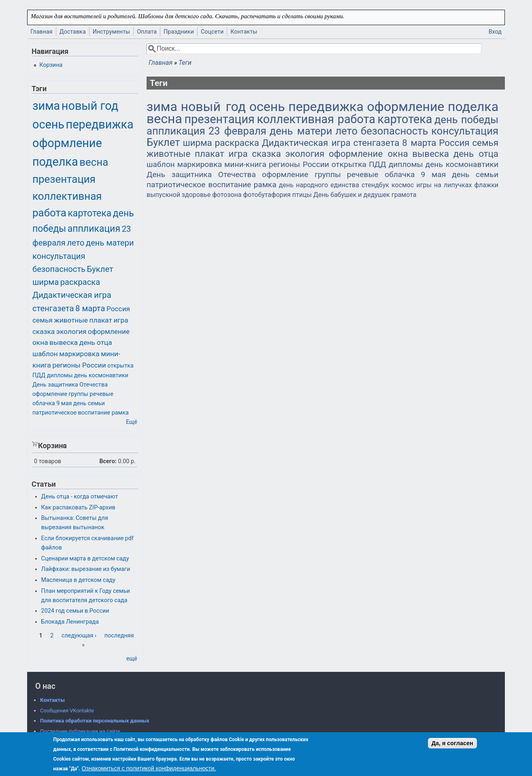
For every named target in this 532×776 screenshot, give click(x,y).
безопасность (394, 131)
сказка (266, 154)
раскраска (237, 143)
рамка (265, 185)
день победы (466, 120)
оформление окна (368, 154)
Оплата (147, 32)
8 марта (419, 143)
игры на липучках (444, 185)
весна (164, 119)
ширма (197, 143)
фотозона (227, 195)
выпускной (163, 195)
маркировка (200, 164)
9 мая (433, 174)
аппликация (176, 131)
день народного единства (319, 185)
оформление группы (301, 174)
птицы (302, 195)
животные (168, 154)
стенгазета (377, 143)
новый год (214, 107)
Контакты (244, 32)
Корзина (51, 65)
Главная (41, 32)
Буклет (163, 142)
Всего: (108, 461)
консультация (465, 131)
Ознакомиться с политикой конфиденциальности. (149, 768)
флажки (486, 185)
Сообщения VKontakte (67, 711)
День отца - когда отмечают (80, 497)
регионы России (299, 164)
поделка (473, 107)
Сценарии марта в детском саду (85, 559)
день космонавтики (462, 164)
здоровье (196, 195)
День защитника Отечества (201, 174)
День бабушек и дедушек (352, 195)
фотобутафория (267, 195)
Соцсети (212, 32)
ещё (132, 659)
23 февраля (237, 131)
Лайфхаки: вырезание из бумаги (86, 569)
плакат (210, 154)
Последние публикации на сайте (80, 731)
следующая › (79, 636)
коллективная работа (316, 119)
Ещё (132, 422)
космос (403, 185)
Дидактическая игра (306, 143)
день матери (301, 131)
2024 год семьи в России (75, 611)
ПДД (378, 164)
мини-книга (245, 164)
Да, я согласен (452, 743)
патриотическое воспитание (199, 185)
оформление (406, 107)
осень (267, 107)
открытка (349, 164)
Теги (185, 63)
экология (305, 154)
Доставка (73, 32)
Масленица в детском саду (78, 580)
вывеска (431, 154)
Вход (495, 32)
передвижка (326, 107)
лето (346, 131)
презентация (219, 119)
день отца (476, 154)
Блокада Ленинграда (70, 622)
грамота (404, 195)
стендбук (375, 185)
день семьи (475, 174)
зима (162, 107)
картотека (405, 119)
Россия (454, 143)
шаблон (161, 164)
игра (238, 154)
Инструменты (112, 32)
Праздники (179, 32)
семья (485, 143)
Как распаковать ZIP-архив (78, 508)
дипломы (406, 164)
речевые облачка (381, 174)
